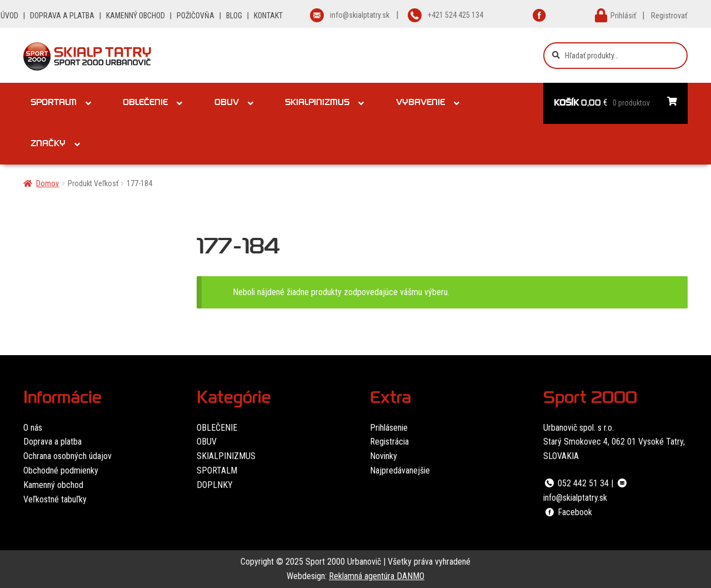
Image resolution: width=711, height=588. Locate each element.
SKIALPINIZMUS (226, 456)
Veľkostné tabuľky (55, 499)
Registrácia (389, 442)
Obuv (227, 103)
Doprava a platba (52, 442)
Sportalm (54, 103)
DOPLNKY (215, 485)
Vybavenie (420, 103)
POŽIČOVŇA (196, 16)
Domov (47, 183)
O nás (33, 428)
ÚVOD (9, 16)
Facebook (568, 512)
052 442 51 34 (576, 483)
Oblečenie (145, 103)
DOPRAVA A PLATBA (62, 16)
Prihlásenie (389, 428)
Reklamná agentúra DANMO (377, 576)
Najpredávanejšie (400, 470)
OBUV (207, 442)
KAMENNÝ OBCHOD (136, 16)
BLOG (234, 16)
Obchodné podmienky (61, 470)
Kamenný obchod (53, 485)
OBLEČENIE (217, 428)
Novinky (384, 456)
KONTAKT (268, 16)
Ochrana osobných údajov (67, 456)
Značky (48, 144)
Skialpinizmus (317, 103)
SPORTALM (217, 470)
